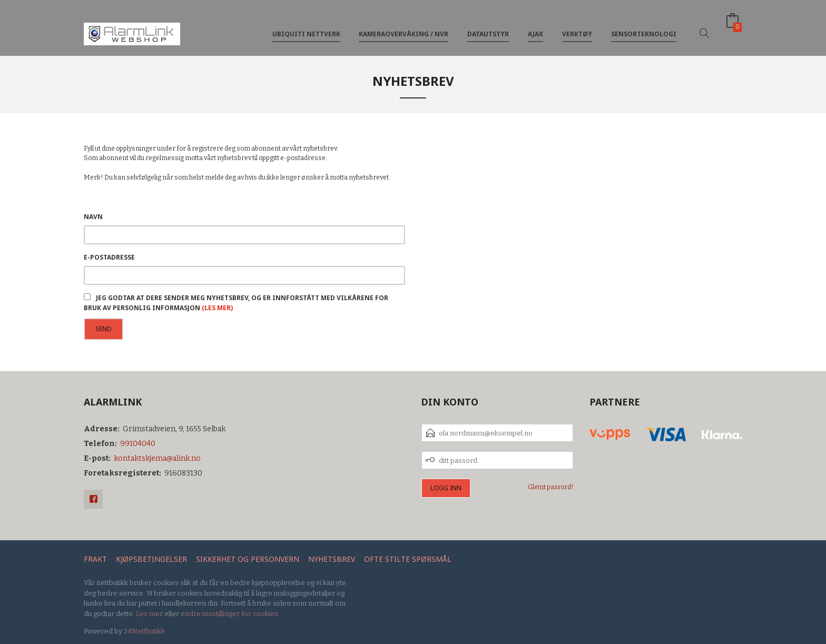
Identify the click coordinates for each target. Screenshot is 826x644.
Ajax (535, 26)
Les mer (149, 614)
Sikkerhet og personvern (248, 559)
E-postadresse (109, 257)
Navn (93, 217)
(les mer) (217, 308)
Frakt (95, 559)
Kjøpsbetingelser (151, 559)
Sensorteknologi (644, 26)
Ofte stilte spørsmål (408, 559)
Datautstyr (488, 26)
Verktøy (577, 26)
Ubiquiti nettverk (306, 26)
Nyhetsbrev (332, 559)
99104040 (138, 444)
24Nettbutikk (144, 631)
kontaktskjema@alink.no (157, 458)
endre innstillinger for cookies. (230, 614)
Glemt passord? (551, 487)
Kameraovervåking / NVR (404, 26)
